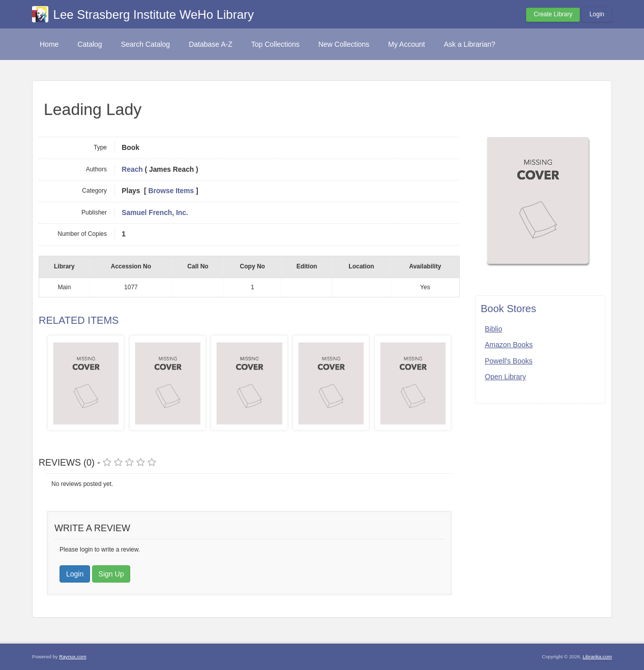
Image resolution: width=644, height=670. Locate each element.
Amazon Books (509, 345)
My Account (406, 44)
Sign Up (111, 574)
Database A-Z (211, 44)
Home (49, 44)
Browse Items (171, 191)
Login (597, 14)
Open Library (505, 377)
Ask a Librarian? (469, 44)
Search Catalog (146, 44)
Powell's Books (509, 361)
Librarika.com (597, 657)
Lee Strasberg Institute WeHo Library (154, 14)
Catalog (90, 44)
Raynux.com (72, 657)
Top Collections (275, 44)
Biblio (493, 329)
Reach (132, 170)
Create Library (553, 14)
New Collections (344, 44)
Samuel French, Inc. (155, 213)
